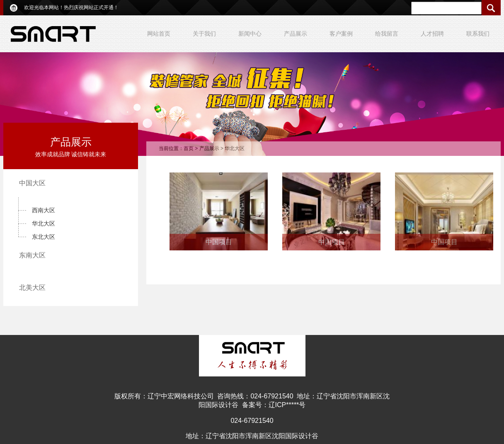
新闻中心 (250, 34)
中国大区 (32, 183)
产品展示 (296, 34)
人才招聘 (432, 34)
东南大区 (32, 255)
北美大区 (32, 288)
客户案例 (341, 34)
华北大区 (44, 223)
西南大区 (44, 210)
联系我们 (478, 34)
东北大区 (44, 237)
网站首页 (159, 34)
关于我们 (204, 34)
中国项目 (219, 242)
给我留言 (387, 34)
